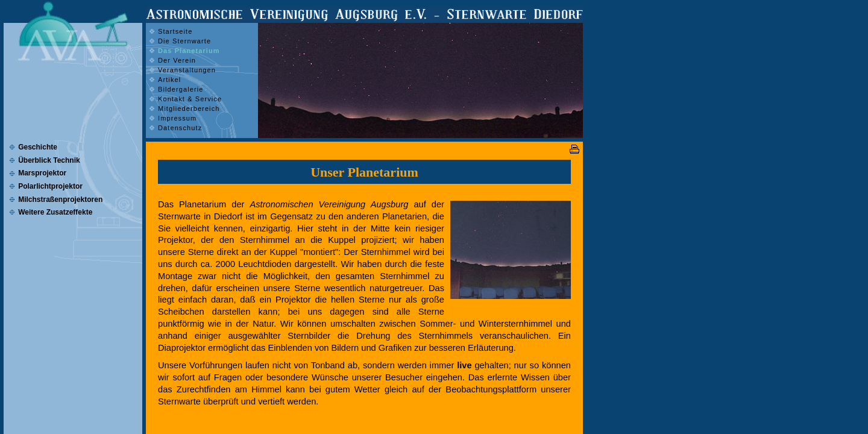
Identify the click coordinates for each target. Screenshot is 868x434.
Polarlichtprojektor (50, 186)
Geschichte (38, 147)
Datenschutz (180, 128)
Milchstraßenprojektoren (60, 200)
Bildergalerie (181, 89)
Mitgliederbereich (189, 108)
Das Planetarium (189, 51)
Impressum (177, 118)
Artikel (169, 80)
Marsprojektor (42, 173)
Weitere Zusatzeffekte (55, 212)
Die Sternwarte (184, 41)
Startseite (175, 31)
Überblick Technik (49, 160)
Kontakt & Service (190, 99)
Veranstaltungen (187, 70)
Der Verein (177, 60)
